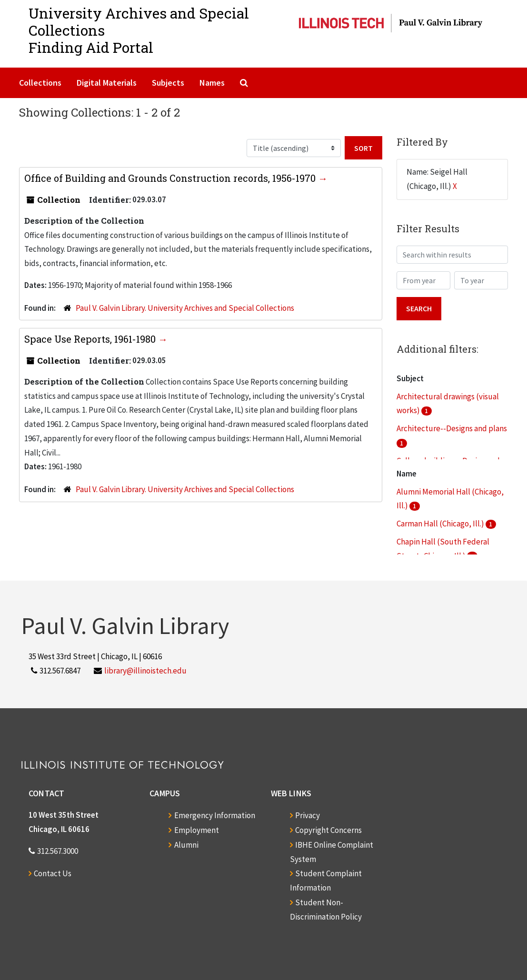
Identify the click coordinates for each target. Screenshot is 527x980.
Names (212, 83)
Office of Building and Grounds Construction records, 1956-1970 (171, 178)
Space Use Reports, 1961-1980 (91, 339)
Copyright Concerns (328, 830)
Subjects (168, 83)
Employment (197, 830)
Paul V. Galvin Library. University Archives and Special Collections (185, 308)
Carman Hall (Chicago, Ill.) (441, 524)
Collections (40, 83)
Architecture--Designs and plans (452, 428)
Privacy (308, 815)
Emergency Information (215, 815)
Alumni (186, 845)
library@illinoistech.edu (145, 671)
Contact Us (53, 873)
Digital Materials (107, 83)
